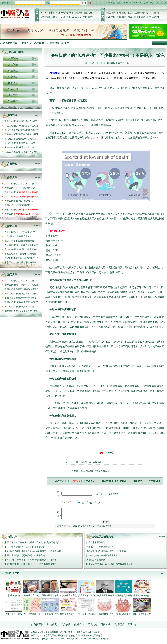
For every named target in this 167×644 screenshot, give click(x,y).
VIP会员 (92, 627)
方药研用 (132, 17)
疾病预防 (9, 139)
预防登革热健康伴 (68, 616)
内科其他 (9, 245)
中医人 (25, 43)
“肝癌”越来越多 (124, 616)
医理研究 (122, 13)
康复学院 (13, 95)
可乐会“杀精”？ (27, 201)
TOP (130, 627)
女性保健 (9, 121)
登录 (84, 3)
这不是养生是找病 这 (29, 134)
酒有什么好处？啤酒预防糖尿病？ (102, 558)
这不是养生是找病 (28, 294)
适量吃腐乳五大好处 (96, 562)
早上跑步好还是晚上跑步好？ (100, 549)
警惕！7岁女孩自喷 (142, 616)
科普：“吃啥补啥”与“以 (24, 188)
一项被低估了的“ (50, 616)
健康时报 (111, 63)
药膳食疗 (55, 17)
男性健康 (9, 147)
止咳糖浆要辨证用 (22, 205)
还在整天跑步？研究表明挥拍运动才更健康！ (107, 553)
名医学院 (13, 58)
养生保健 (55, 43)
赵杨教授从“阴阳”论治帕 (25, 262)
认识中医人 (149, 3)
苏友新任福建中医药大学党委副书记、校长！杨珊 (38, 553)
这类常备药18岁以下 (28, 143)
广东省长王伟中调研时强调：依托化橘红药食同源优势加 (35, 545)
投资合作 (79, 627)
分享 (127, 63)
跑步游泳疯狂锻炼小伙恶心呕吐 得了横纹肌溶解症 (109, 566)
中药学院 (13, 101)
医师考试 (138, 3)
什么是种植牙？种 (105, 616)
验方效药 (44, 17)
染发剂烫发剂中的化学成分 (26, 139)
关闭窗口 (153, 481)
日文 (158, 3)
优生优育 (9, 152)
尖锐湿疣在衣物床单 (28, 121)
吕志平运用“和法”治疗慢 (25, 254)
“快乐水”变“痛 (14, 598)
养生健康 (39, 43)
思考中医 (111, 17)
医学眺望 (127, 3)
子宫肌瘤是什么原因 (28, 126)
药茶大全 (66, 17)
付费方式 (106, 627)
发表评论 (91, 481)
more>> (37, 115)
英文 (165, 3)
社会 (7, 236)
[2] (105, 453)
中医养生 (44, 13)
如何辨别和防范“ (32, 598)
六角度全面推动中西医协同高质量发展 (27, 549)
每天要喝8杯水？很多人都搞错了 (96, 471)
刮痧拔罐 (77, 13)
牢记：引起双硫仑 (87, 616)
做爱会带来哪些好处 (96, 545)
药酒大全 (77, 17)
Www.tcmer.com (88, 641)
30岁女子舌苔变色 (68, 598)
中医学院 (13, 71)
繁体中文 (120, 63)
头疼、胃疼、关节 (14, 616)
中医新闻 (154, 13)
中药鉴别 (143, 17)
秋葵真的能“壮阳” (27, 147)
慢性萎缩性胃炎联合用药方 (26, 130)
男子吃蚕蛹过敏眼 (50, 598)
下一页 (111, 453)
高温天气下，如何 (87, 598)
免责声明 (38, 627)
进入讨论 (59, 481)
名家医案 (132, 13)
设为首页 (52, 627)
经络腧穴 (143, 13)
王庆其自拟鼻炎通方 (28, 245)
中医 (7, 545)
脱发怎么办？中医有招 (91, 462)
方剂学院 (13, 65)
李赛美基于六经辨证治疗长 (26, 258)
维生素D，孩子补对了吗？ (26, 152)
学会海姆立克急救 (142, 598)
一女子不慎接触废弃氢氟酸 (22, 241)
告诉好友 (122, 481)
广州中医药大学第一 (24, 236)
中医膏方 (88, 17)
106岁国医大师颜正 (105, 598)
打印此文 (137, 481)
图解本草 (122, 17)
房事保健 (9, 210)
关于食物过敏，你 (32, 616)
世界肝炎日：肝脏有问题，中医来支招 (27, 558)
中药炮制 (154, 17)
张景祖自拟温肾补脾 (28, 249)
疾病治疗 (111, 13)
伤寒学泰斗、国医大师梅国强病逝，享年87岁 (36, 562)
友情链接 (119, 627)
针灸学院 (13, 77)
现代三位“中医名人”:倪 (24, 232)
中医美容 (55, 13)
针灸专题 (66, 13)
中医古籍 (13, 89)
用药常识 (9, 130)
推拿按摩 (88, 13)
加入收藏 (106, 481)
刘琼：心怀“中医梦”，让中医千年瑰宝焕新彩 (36, 566)
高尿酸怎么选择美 (123, 598)
